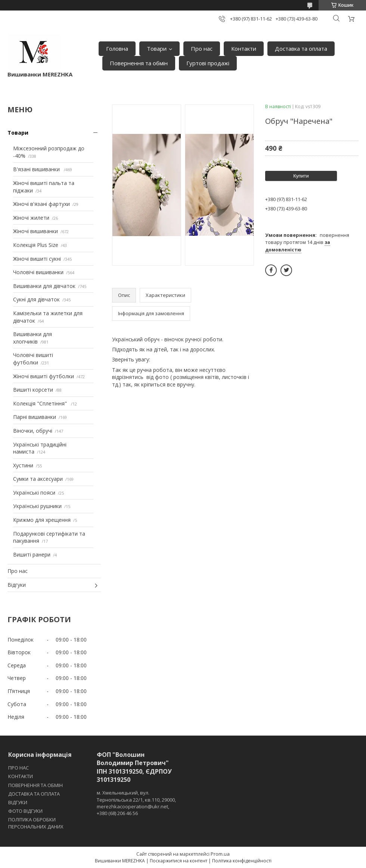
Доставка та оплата (301, 48)
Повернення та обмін (139, 63)
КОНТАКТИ (21, 776)
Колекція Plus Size (36, 245)
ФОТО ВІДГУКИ (25, 811)
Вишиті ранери (32, 554)
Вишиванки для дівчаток (44, 286)
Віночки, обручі (33, 431)
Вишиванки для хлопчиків (32, 338)
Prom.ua (220, 854)
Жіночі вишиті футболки (44, 376)
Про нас (202, 48)
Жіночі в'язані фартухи (41, 204)
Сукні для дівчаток (36, 299)
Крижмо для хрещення (42, 520)
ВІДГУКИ (18, 802)
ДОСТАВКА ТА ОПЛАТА (34, 794)
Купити (301, 176)
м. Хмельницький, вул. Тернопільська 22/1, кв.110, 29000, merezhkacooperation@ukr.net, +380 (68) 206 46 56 (136, 803)
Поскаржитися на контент (179, 861)
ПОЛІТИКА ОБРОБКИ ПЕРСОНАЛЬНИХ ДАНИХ (36, 823)
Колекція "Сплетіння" (41, 403)
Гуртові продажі (208, 63)
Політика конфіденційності (242, 861)
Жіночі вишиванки (35, 231)
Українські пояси (34, 493)
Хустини (23, 465)
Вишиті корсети (33, 390)
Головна (117, 48)
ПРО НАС (18, 768)
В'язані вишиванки (37, 169)
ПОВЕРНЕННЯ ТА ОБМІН (35, 785)
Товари (157, 48)
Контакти (244, 48)
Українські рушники (37, 506)
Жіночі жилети (31, 218)
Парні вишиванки (35, 417)
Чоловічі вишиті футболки (33, 359)
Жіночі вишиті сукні (37, 259)
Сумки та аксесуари (38, 479)
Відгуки (17, 585)
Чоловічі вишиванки (38, 272)
